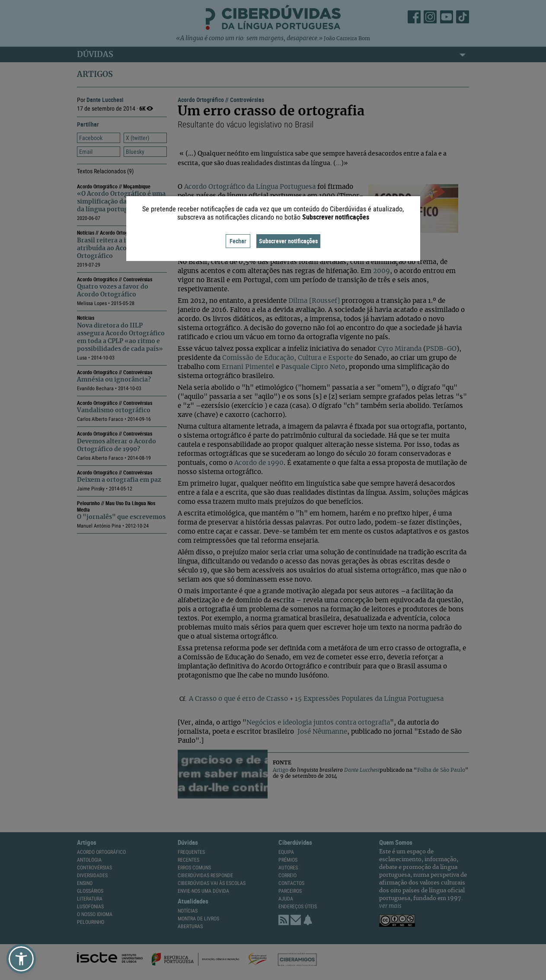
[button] (21, 959)
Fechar (238, 241)
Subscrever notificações (288, 241)
